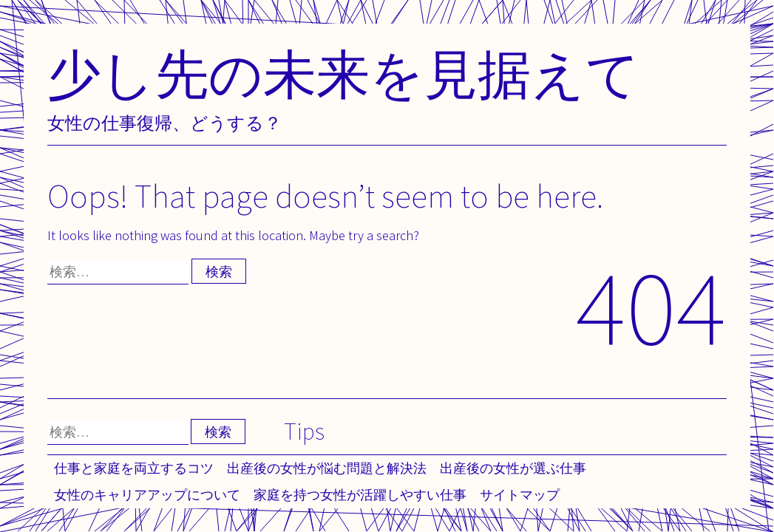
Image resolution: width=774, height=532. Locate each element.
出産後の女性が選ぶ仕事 (513, 468)
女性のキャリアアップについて (147, 495)
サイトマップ (520, 495)
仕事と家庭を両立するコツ (134, 468)
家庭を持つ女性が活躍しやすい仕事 (360, 495)
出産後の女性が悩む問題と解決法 (327, 468)
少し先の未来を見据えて (344, 74)
